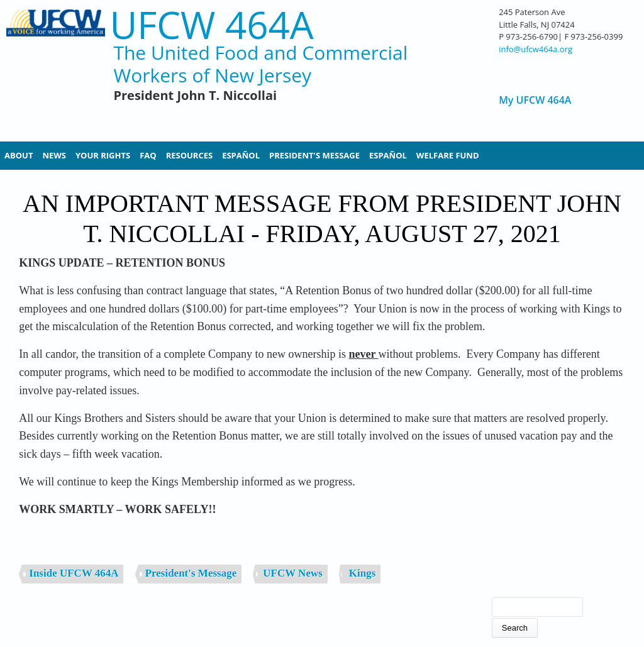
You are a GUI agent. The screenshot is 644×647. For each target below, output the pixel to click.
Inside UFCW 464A (74, 573)
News (54, 155)
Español (241, 155)
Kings (363, 573)
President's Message (314, 155)
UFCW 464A (211, 25)
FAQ (148, 155)
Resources (190, 155)
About (19, 155)
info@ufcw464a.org (536, 49)
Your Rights (103, 155)
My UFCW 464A (535, 100)
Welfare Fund (448, 155)
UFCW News (293, 573)
